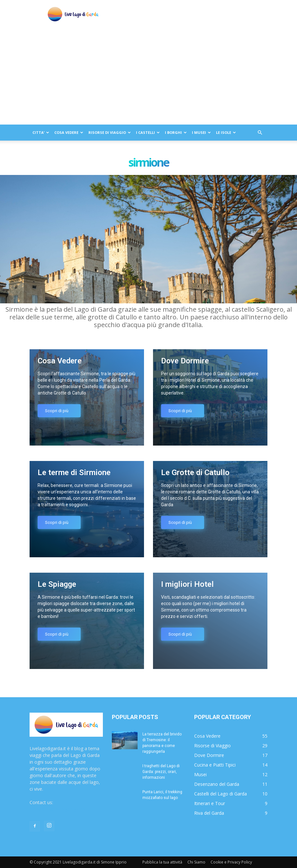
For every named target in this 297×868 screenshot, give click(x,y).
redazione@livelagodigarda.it (59, 809)
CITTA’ (41, 132)
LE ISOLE (226, 132)
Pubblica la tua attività (162, 862)
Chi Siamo (196, 862)
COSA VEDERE (69, 132)
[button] (260, 133)
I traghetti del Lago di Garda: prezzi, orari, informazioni (161, 772)
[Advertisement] (148, 76)
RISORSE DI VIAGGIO (110, 132)
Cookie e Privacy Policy (231, 862)
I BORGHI (176, 132)
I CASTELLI (148, 132)
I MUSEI (201, 132)
